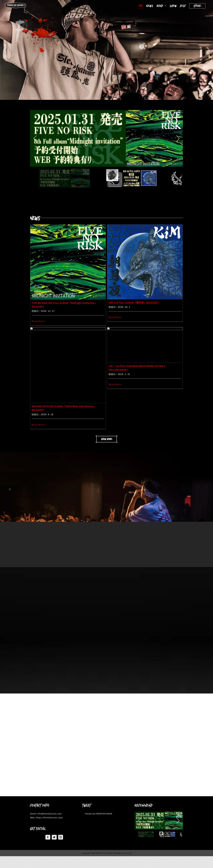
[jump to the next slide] (208, 50)
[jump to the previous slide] (5, 50)
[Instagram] (61, 837)
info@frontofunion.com (49, 814)
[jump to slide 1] (146, 834)
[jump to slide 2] (167, 834)
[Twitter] (54, 837)
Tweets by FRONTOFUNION (99, 814)
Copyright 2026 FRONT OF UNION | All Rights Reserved (107, 853)
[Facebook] (48, 837)
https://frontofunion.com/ (49, 817)
